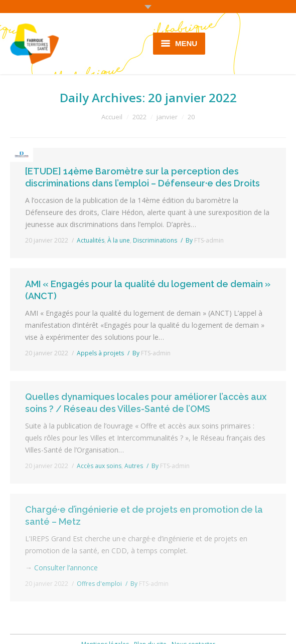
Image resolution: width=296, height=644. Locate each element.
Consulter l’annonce (66, 568)
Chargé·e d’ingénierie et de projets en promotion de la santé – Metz (144, 515)
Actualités (91, 240)
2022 (139, 117)
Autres (134, 466)
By (205, 240)
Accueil (112, 117)
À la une (119, 240)
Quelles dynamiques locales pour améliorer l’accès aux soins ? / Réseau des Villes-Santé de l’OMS (146, 403)
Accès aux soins (99, 466)
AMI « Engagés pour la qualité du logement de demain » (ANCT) (148, 290)
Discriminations (155, 240)
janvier (167, 117)
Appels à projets (100, 353)
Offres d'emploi (99, 584)
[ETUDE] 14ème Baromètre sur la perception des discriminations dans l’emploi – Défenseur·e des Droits (142, 177)
